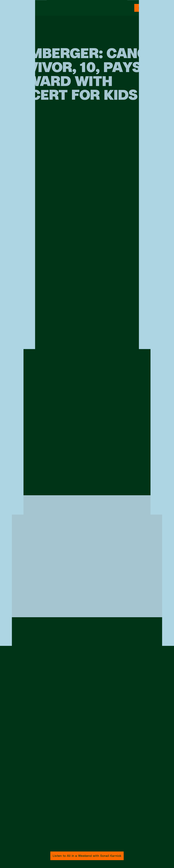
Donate (145, 8)
